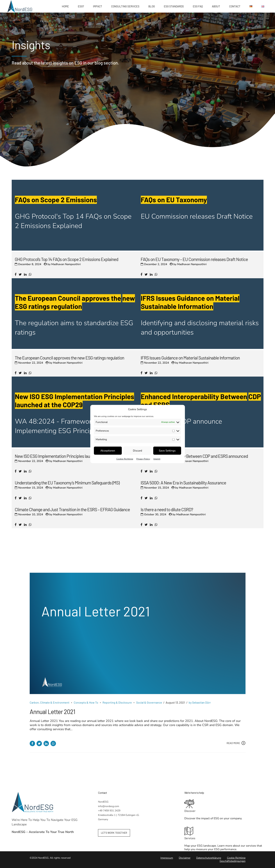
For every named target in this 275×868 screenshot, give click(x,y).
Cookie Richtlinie (236, 858)
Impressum (167, 858)
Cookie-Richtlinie (125, 459)
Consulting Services (125, 6)
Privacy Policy (143, 459)
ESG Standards (174, 6)
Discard (137, 451)
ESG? (81, 6)
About (216, 6)
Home (65, 6)
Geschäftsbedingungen (233, 861)
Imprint (157, 459)
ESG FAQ (198, 6)
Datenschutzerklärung (209, 858)
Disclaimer (185, 858)
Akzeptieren (108, 451)
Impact (98, 6)
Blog (152, 6)
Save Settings (167, 451)
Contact (235, 6)
